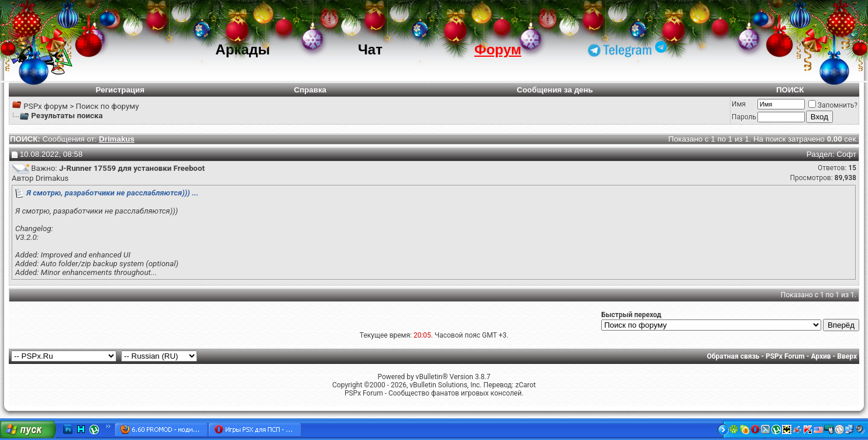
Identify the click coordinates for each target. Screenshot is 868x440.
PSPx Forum (785, 356)
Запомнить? (833, 105)
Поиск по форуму (107, 106)
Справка (311, 90)
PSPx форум (46, 106)
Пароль (744, 117)
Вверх (847, 356)
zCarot (526, 385)
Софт (846, 154)
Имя (739, 104)
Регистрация (120, 90)
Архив (821, 356)
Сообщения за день (555, 90)
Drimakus (52, 178)
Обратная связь (733, 356)
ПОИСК (790, 90)
